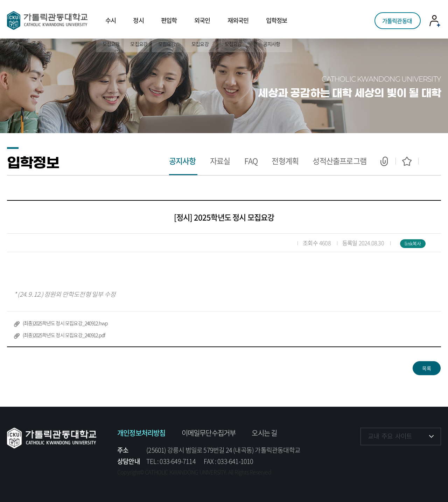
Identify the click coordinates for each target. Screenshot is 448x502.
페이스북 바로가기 (367, 458)
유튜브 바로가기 (410, 458)
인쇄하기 (430, 161)
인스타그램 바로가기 (388, 458)
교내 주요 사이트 (390, 436)
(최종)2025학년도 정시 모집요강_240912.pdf (64, 335)
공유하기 (384, 161)
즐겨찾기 (407, 161)
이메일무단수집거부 (209, 433)
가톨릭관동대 (397, 19)
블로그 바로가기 (431, 458)
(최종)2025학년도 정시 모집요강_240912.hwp (65, 323)
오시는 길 (264, 433)
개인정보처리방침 (141, 433)
